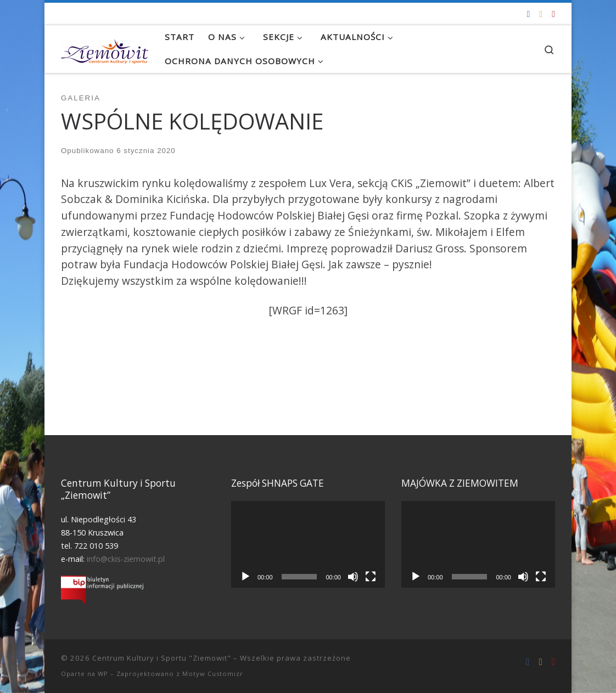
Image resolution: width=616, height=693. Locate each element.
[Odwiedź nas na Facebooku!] (528, 14)
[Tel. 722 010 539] (553, 14)
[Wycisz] (353, 577)
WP (103, 674)
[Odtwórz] (245, 577)
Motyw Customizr (213, 674)
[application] (308, 544)
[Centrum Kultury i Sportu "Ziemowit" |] (105, 49)
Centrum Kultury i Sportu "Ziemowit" (162, 658)
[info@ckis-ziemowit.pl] (541, 14)
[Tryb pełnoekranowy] (371, 577)
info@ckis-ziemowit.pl (126, 559)
